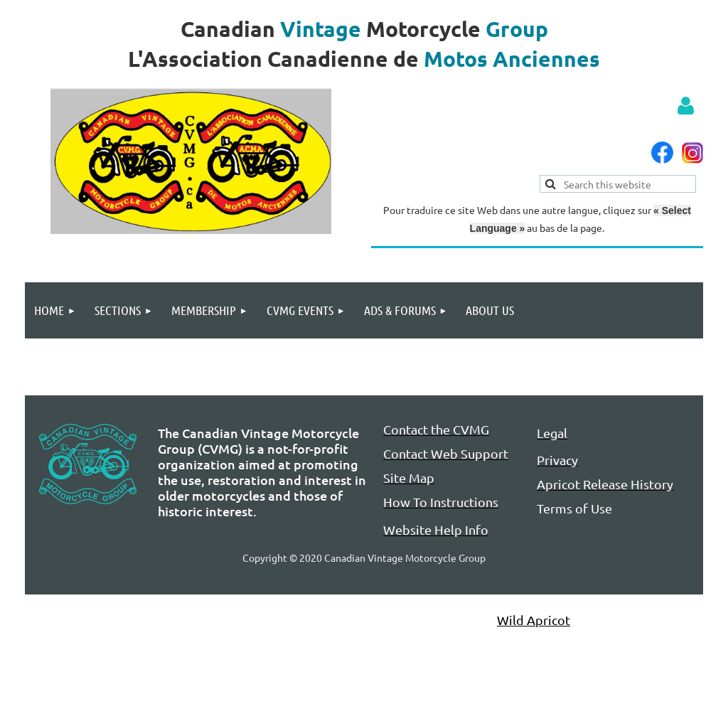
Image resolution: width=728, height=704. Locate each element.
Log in (685, 106)
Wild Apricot (534, 620)
